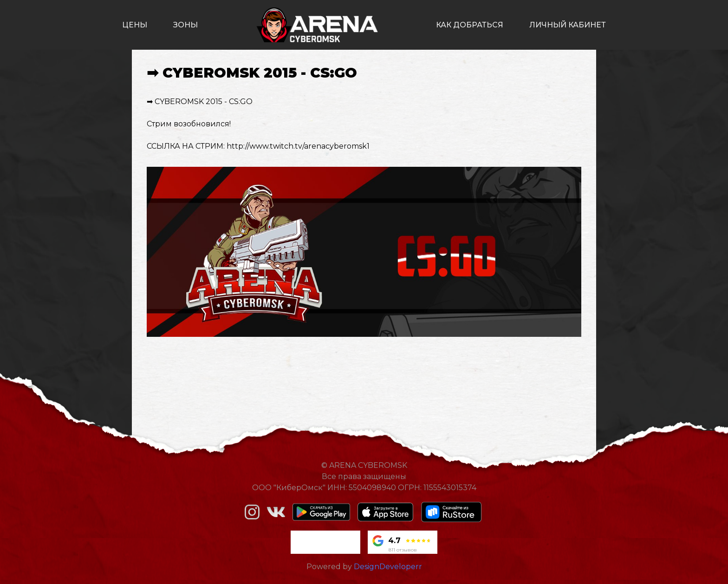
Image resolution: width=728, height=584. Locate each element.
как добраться (470, 25)
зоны (185, 25)
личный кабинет (568, 25)
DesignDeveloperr (388, 567)
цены (135, 25)
